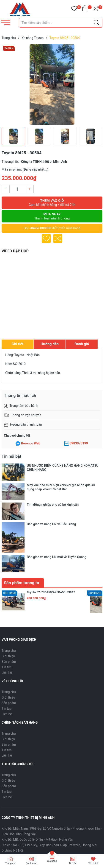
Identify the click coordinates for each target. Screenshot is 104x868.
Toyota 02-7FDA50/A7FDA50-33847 (51, 522)
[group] (52, 84)
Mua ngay (52, 216)
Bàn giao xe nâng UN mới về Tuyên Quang (57, 500)
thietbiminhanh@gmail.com (67, 786)
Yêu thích (93, 863)
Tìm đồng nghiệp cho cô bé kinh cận (53, 487)
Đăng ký (92, 806)
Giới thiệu (8, 586)
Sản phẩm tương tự (22, 513)
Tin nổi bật (11, 456)
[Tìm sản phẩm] (61, 23)
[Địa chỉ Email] (52, 806)
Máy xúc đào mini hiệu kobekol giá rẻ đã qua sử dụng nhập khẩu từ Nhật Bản (61, 478)
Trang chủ (9, 580)
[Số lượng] (18, 189)
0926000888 (27, 786)
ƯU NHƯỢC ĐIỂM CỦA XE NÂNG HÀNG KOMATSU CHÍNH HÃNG (63, 468)
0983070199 (79, 443)
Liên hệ (7, 602)
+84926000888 (40, 228)
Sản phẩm (9, 591)
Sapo (23, 844)
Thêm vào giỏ (52, 203)
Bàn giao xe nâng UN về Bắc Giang (51, 493)
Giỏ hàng (52, 861)
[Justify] (97, 23)
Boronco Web (31, 443)
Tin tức (7, 597)
